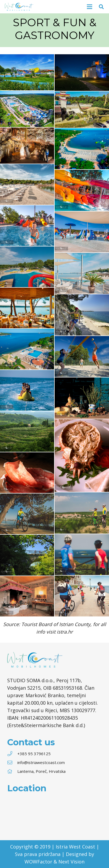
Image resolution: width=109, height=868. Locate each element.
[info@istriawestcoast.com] (12, 762)
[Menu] (90, 7)
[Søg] (101, 7)
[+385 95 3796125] (12, 754)
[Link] (19, 7)
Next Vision (71, 862)
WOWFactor (38, 862)
